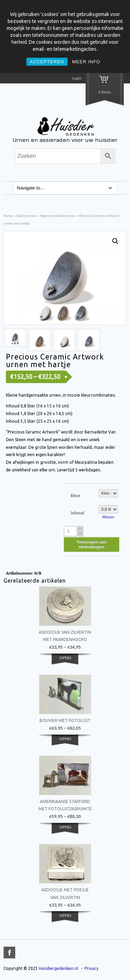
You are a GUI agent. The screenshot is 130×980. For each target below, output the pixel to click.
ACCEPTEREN (47, 62)
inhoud (77, 513)
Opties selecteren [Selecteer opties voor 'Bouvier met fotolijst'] (65, 743)
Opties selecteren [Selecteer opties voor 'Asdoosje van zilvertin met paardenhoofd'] (65, 662)
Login (77, 78)
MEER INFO (86, 62)
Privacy (92, 968)
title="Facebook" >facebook (9, 953)
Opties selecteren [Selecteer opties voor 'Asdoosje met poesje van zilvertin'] (65, 920)
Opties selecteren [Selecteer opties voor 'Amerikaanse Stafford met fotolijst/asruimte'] (65, 831)
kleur (76, 496)
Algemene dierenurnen (58, 216)
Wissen (108, 517)
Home (8, 216)
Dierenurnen (27, 216)
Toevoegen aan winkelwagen (92, 544)
